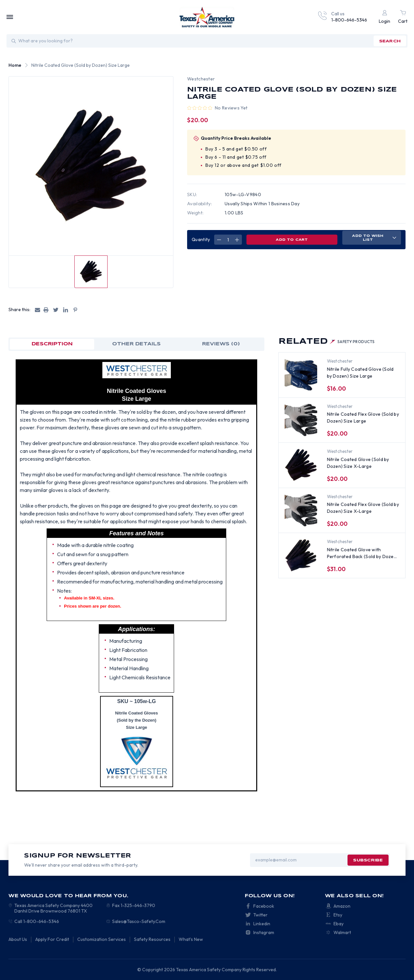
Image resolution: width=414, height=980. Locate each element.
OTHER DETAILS (136, 344)
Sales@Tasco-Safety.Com (139, 921)
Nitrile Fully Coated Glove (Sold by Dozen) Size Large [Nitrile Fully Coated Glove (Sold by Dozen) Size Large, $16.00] (360, 373)
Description (52, 344)
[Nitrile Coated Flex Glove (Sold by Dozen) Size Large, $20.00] (301, 420)
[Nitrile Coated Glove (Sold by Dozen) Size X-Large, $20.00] (301, 465)
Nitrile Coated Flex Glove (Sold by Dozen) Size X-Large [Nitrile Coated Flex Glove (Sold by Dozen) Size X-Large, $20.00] (363, 508)
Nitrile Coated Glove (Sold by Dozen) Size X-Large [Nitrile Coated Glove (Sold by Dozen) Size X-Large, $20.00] (358, 463)
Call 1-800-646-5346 (37, 921)
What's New (191, 939)
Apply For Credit (52, 939)
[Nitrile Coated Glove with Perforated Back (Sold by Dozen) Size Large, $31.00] (301, 555)
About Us (18, 939)
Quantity (201, 239)
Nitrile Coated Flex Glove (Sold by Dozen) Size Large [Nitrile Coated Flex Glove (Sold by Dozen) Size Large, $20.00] (363, 418)
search (390, 41)
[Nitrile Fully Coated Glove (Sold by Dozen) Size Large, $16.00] (301, 375)
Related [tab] (327, 342)
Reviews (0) (221, 344)
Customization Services (102, 939)
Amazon (342, 906)
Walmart (342, 932)
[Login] (384, 17)
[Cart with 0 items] (403, 17)
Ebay (339, 924)
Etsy (338, 915)
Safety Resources (152, 939)
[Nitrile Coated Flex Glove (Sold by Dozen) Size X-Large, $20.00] (301, 510)
